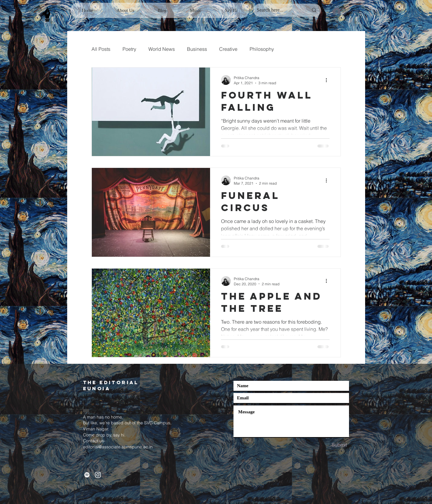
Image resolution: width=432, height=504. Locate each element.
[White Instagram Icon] (98, 475)
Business (197, 49)
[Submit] (339, 445)
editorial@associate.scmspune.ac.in (118, 447)
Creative (228, 49)
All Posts (101, 49)
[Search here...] (278, 10)
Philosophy (262, 49)
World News (162, 49)
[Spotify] (87, 475)
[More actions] (329, 80)
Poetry (129, 49)
